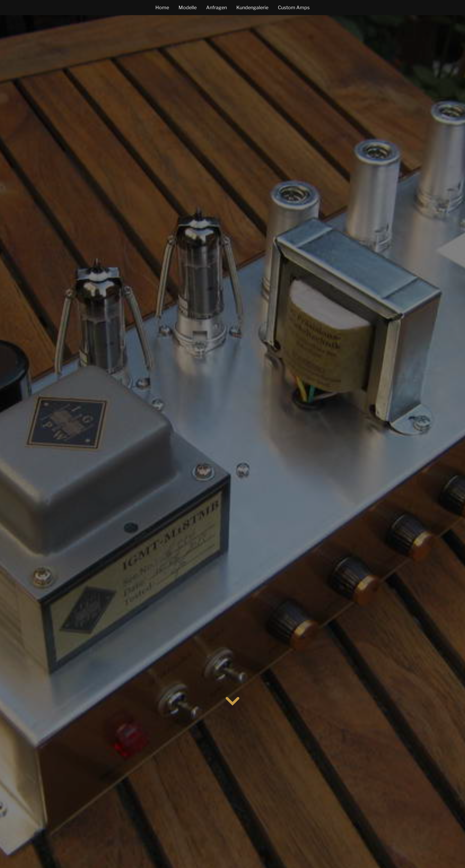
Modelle (188, 8)
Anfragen (216, 8)
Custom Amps (294, 8)
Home (162, 8)
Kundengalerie (252, 8)
